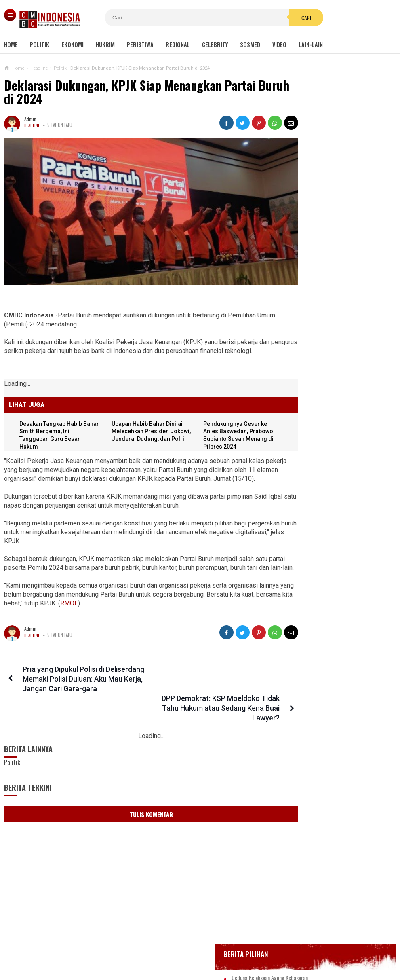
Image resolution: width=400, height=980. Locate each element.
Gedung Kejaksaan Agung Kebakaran (329, 234)
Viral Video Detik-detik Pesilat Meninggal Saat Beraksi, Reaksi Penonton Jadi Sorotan (324, 575)
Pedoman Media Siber (175, 947)
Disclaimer (285, 947)
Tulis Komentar (137, 808)
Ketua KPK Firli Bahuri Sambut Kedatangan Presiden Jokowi (322, 540)
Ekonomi (73, 44)
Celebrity (215, 44)
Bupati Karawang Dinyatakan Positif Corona (337, 293)
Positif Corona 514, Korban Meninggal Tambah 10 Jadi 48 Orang (331, 312)
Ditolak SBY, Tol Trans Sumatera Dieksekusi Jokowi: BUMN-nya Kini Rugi (326, 724)
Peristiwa (140, 44)
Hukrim (105, 44)
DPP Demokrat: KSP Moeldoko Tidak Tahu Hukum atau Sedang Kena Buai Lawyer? (203, 692)
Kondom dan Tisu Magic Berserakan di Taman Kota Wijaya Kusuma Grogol (328, 763)
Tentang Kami (119, 947)
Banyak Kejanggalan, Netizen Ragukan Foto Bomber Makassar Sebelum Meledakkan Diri (343, 427)
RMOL (133, 617)
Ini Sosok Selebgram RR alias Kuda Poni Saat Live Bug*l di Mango (327, 610)
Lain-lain (311, 44)
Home (11, 44)
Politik (40, 44)
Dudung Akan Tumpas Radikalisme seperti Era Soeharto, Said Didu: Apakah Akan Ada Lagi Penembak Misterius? (338, 465)
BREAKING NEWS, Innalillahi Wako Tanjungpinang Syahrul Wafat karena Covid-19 (337, 256)
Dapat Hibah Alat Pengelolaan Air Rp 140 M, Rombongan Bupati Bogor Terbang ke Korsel (328, 646)
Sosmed (250, 44)
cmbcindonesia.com (198, 960)
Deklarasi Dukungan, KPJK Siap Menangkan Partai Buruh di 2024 (130, 92)
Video (279, 44)
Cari (260, 18)
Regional (178, 44)
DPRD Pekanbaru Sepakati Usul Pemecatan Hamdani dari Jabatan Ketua (326, 504)
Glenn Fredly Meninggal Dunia (322, 278)
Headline (33, 125)
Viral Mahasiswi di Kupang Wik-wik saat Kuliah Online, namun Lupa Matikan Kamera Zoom (327, 685)
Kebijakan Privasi (238, 947)
